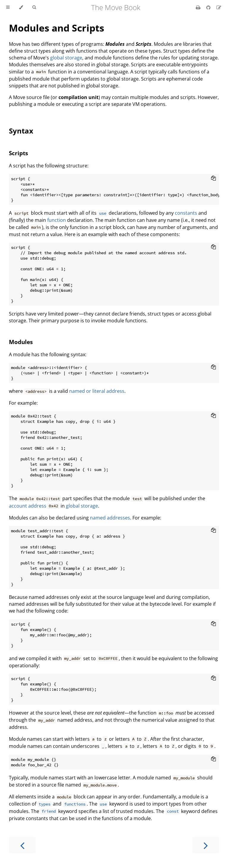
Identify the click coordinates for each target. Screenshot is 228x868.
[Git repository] (209, 7)
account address (28, 506)
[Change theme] (21, 7)
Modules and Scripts (57, 28)
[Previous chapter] (22, 845)
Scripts (18, 153)
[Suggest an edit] (219, 7)
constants (186, 213)
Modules (21, 342)
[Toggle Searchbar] (34, 7)
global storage (66, 58)
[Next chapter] (206, 845)
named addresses (110, 518)
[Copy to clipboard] (213, 179)
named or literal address (97, 391)
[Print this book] (199, 7)
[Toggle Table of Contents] (8, 7)
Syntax (21, 131)
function (57, 220)
